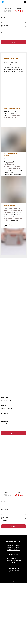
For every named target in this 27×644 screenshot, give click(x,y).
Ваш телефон (5, 25)
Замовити (13, 42)
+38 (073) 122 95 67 (14, 546)
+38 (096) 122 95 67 (14, 548)
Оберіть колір (5, 33)
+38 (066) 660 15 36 (14, 550)
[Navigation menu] (25, 2)
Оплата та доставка (13, 558)
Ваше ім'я (4, 17)
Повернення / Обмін (14, 560)
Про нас (13, 562)
